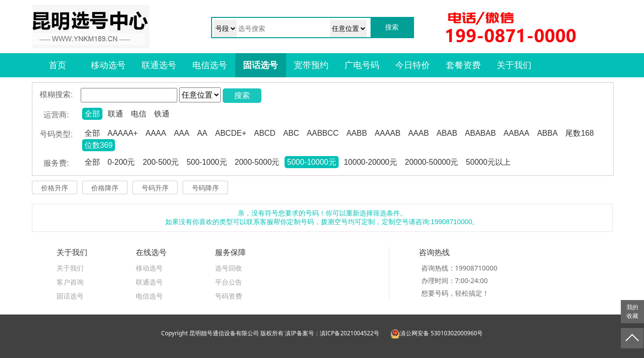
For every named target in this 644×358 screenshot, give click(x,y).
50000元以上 (488, 162)
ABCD (265, 133)
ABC (291, 133)
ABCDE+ (230, 133)
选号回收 (229, 268)
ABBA (548, 133)
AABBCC (323, 133)
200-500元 (161, 162)
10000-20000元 (371, 162)
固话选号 (260, 65)
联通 (115, 114)
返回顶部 (632, 338)
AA (202, 133)
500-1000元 (207, 162)
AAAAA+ (123, 133)
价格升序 (55, 188)
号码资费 (229, 296)
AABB (357, 133)
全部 (92, 114)
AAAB (419, 133)
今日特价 (413, 65)
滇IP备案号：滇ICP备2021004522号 (332, 333)
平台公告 (229, 282)
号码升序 (155, 188)
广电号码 (362, 65)
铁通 (162, 114)
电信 (139, 114)
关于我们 (514, 65)
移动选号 (108, 65)
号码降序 (205, 188)
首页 (57, 65)
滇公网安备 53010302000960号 (436, 333)
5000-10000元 (311, 162)
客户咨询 (70, 282)
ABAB (447, 133)
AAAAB (388, 133)
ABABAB (480, 133)
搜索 (242, 95)
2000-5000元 (257, 162)
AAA (182, 133)
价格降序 (105, 188)
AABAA (516, 133)
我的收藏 (632, 312)
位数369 (99, 145)
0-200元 (122, 162)
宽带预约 (311, 65)
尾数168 (580, 133)
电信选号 (210, 65)
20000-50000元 (431, 162)
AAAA (156, 133)
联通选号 (159, 65)
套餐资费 (463, 65)
